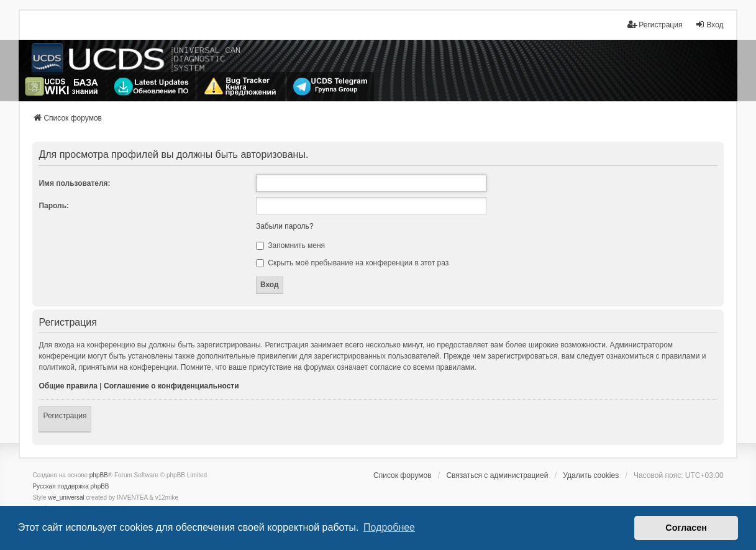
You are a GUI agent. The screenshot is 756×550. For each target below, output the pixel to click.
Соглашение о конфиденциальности (171, 386)
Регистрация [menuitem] (655, 25)
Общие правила (68, 386)
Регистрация (65, 416)
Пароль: (54, 206)
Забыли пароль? (285, 226)
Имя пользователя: (74, 183)
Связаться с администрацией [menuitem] (497, 475)
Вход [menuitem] (709, 25)
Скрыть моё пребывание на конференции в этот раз (352, 263)
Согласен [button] (686, 528)
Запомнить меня (290, 245)
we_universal (66, 497)
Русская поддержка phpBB (71, 486)
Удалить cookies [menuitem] (591, 475)
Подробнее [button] (389, 527)
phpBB (99, 475)
